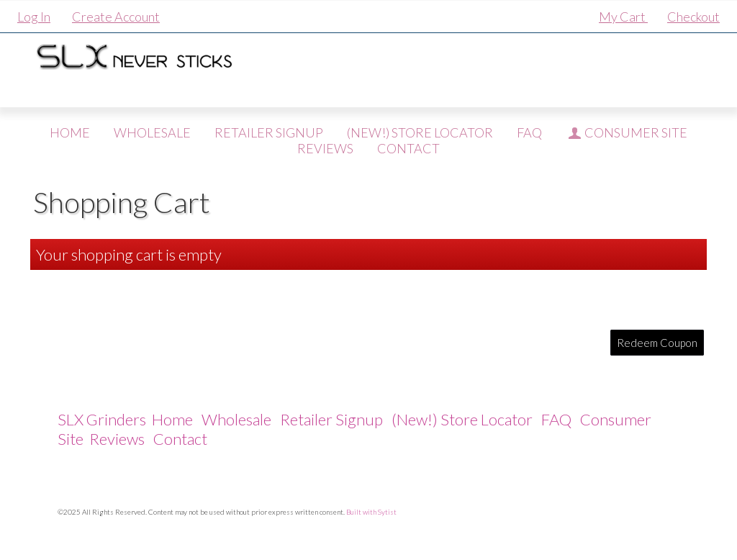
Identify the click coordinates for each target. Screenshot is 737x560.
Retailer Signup (269, 132)
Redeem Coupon (657, 343)
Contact (180, 439)
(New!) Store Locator (420, 132)
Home (70, 132)
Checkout (693, 17)
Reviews (117, 439)
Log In (34, 17)
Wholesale (152, 132)
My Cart (623, 17)
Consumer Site (626, 132)
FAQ (529, 132)
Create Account (116, 17)
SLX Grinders (102, 419)
